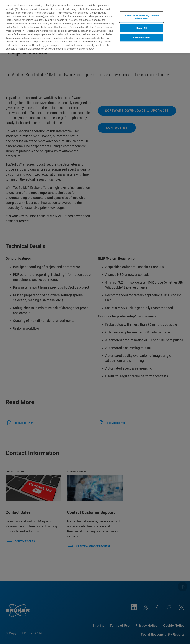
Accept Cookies (141, 38)
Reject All (141, 28)
